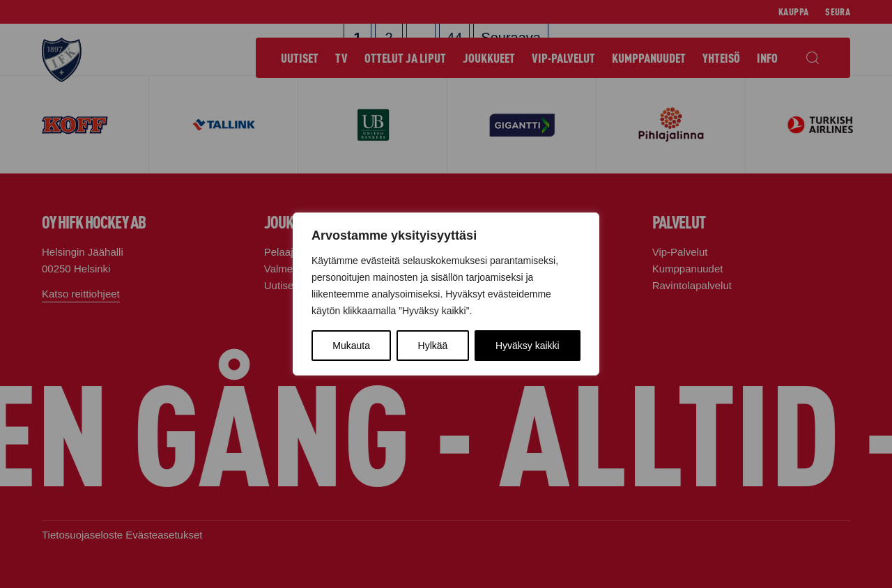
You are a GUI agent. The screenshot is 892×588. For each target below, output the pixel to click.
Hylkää (433, 346)
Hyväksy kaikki (528, 346)
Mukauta (351, 346)
